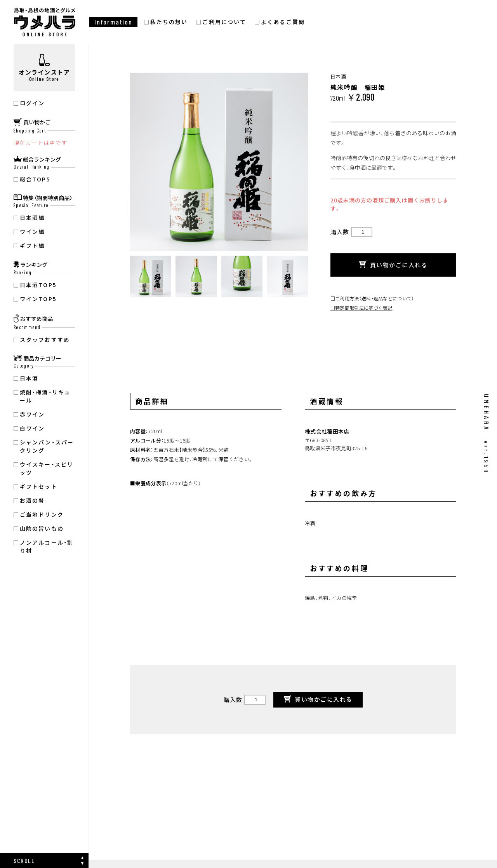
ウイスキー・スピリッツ (47, 468)
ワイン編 (32, 232)
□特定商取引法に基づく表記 (361, 308)
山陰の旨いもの (42, 528)
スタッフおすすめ (45, 340)
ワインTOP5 (38, 299)
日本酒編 (32, 218)
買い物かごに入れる (394, 265)
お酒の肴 (32, 500)
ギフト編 (32, 246)
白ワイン (32, 428)
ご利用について (224, 22)
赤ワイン (32, 414)
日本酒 (29, 378)
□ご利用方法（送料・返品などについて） (372, 298)
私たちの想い (169, 22)
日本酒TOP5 (38, 285)
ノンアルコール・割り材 (47, 546)
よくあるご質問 (283, 22)
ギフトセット (39, 486)
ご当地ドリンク (42, 514)
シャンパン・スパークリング (47, 446)
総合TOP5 (35, 179)
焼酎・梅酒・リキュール (45, 396)
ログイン (32, 103)
